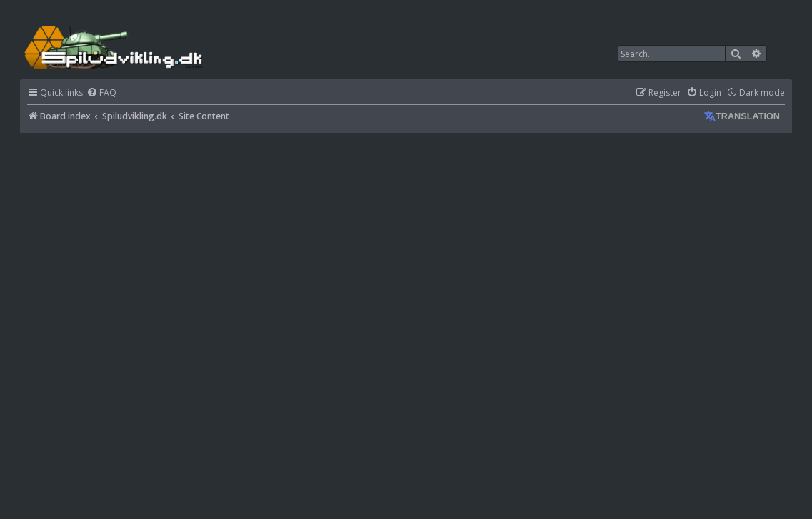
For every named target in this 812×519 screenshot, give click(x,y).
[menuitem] (101, 93)
